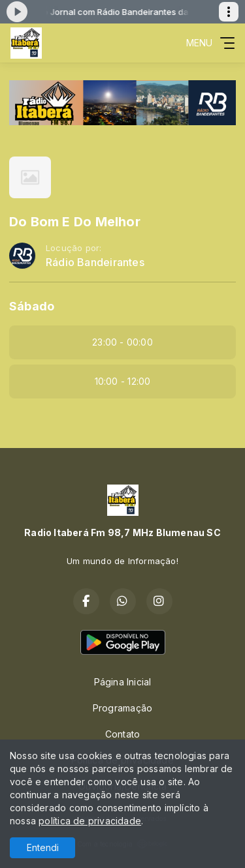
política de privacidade (90, 821)
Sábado (32, 306)
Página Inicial (123, 682)
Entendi (43, 847)
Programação (122, 708)
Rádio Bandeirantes (95, 262)
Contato (122, 734)
